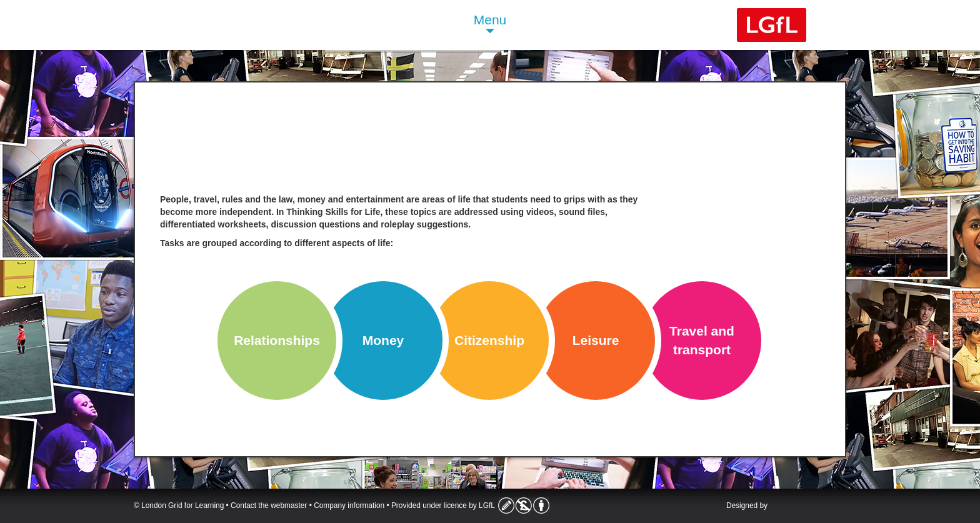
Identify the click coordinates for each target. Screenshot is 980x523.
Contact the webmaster (269, 506)
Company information (349, 506)
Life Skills (242, 25)
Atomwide (811, 506)
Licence (524, 506)
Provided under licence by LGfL (443, 506)
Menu (490, 25)
